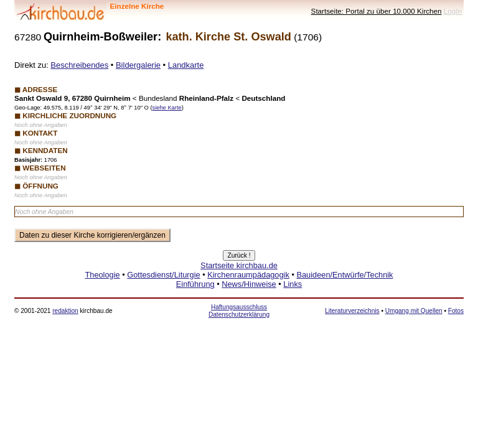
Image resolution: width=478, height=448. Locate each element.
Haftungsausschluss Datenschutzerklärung (239, 311)
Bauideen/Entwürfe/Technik (344, 275)
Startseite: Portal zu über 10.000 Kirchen (377, 11)
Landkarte (186, 65)
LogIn (453, 11)
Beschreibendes (79, 65)
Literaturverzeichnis (352, 311)
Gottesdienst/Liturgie (163, 275)
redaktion (65, 311)
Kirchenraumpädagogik (248, 275)
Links (293, 284)
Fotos (456, 311)
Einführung (195, 284)
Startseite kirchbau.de (239, 265)
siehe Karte (166, 108)
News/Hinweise (249, 284)
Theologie (102, 275)
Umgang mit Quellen (414, 311)
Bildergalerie (138, 65)
